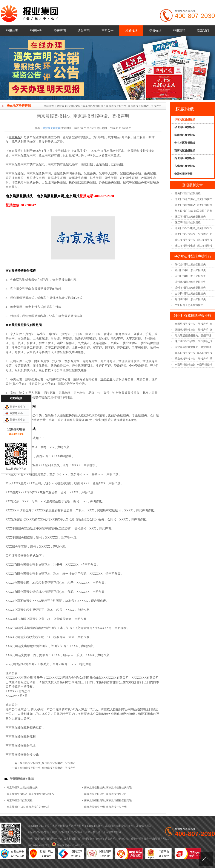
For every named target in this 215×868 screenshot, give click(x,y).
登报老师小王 (17, 348)
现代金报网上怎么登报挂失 (190, 264)
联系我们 (203, 31)
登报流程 (179, 31)
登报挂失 (36, 31)
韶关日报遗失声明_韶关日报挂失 (193, 199)
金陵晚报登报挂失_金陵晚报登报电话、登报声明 (48, 768)
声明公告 (107, 31)
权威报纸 (131, 31)
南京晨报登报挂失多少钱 (22, 755)
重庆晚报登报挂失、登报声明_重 (193, 359)
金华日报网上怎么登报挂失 (190, 293)
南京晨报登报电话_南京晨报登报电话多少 (31, 794)
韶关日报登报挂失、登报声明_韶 (193, 234)
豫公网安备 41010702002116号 (71, 845)
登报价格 (155, 31)
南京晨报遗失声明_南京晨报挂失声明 (105, 807)
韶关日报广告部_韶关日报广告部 (193, 211)
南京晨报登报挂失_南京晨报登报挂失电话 (108, 787)
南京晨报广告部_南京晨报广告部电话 (28, 807)
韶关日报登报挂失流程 (188, 193)
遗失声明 (84, 31)
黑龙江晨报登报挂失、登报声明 (193, 335)
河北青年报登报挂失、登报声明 (193, 347)
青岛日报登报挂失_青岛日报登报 (193, 353)
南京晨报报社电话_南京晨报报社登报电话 (108, 800)
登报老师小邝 (17, 342)
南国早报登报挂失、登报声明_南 (193, 324)
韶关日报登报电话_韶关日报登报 (193, 228)
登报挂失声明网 (52, 128)
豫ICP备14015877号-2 (40, 845)
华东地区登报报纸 (93, 106)
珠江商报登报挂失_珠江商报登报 (193, 240)
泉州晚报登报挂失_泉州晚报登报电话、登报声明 (48, 763)
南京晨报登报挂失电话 (21, 746)
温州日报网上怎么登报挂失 (190, 276)
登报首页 (12, 31)
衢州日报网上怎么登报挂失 (190, 270)
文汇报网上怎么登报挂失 (189, 305)
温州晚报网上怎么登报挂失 (190, 282)
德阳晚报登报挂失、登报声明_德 (193, 330)
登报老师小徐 (17, 355)
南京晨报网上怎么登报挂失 (22, 787)
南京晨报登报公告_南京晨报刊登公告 (105, 794)
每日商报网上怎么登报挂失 (190, 299)
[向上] (206, 859)
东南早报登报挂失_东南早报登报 (193, 365)
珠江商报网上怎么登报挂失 (190, 217)
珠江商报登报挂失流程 (188, 222)
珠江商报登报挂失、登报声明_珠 (193, 341)
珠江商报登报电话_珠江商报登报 (193, 246)
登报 (54, 832)
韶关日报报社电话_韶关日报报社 (193, 205)
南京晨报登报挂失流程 (21, 737)
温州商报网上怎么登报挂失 (190, 288)
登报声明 (60, 31)
